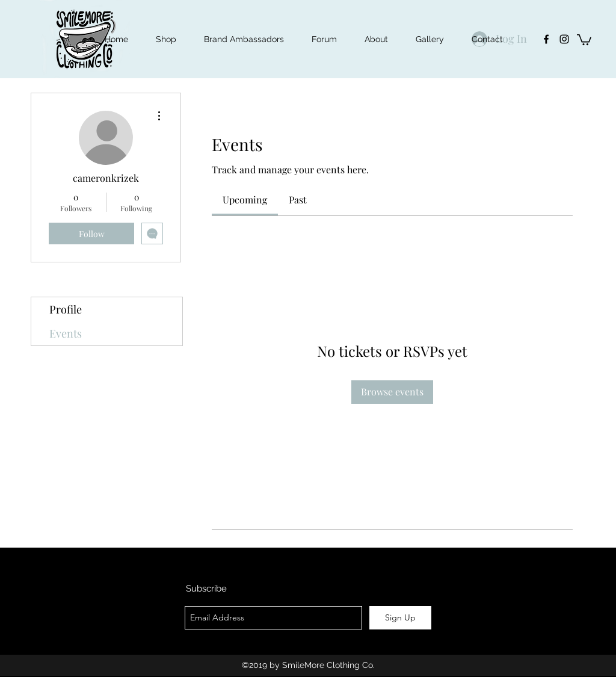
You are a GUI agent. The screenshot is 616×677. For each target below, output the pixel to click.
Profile (66, 309)
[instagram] (564, 39)
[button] (584, 39)
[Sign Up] (400, 618)
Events (66, 333)
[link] (245, 199)
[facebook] (546, 39)
